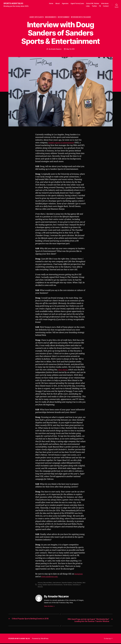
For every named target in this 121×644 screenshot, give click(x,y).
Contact (106, 6)
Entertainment (64, 17)
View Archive (49, 607)
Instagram (79, 574)
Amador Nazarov (56, 49)
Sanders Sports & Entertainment (62, 143)
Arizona (40, 583)
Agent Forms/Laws (77, 4)
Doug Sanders (78, 583)
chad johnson (57, 583)
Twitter (94, 6)
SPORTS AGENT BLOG (14, 3)
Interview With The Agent (82, 17)
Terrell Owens (71, 585)
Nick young (41, 585)
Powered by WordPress (41, 639)
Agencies (65, 4)
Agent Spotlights (36, 17)
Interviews (105, 4)
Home (51, 4)
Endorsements (51, 17)
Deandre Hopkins (67, 583)
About (58, 4)
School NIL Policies (93, 4)
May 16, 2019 (70, 49)
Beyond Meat (48, 583)
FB (100, 6)
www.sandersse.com (50, 577)
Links (88, 6)
